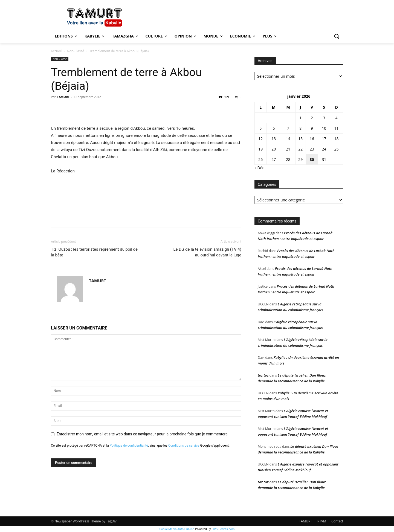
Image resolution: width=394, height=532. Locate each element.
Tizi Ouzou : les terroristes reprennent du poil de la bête (94, 252)
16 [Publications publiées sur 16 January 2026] (312, 139)
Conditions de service (184, 446)
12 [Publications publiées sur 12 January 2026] (260, 139)
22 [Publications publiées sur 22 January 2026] (300, 149)
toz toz (263, 375)
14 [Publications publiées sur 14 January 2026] (288, 139)
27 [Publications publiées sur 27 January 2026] (274, 159)
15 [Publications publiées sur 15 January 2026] (300, 139)
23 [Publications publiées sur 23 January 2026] (312, 149)
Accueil (56, 51)
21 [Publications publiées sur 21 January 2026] (288, 149)
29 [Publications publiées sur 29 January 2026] (300, 159)
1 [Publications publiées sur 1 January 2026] (300, 118)
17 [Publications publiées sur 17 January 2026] (324, 139)
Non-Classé (76, 51)
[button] (337, 36)
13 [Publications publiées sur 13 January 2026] (274, 139)
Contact (337, 521)
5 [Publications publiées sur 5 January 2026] (260, 128)
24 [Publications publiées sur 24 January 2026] (324, 149)
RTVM (322, 521)
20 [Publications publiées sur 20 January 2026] (274, 149)
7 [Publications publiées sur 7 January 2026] (288, 128)
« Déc (259, 168)
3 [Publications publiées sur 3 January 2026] (324, 118)
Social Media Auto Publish (177, 529)
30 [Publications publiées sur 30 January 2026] (312, 159)
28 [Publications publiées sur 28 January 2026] (288, 159)
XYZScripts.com (224, 529)
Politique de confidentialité (129, 446)
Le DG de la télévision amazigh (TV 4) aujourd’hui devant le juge (207, 252)
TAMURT (63, 97)
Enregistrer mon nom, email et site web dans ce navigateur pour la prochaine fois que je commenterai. (143, 434)
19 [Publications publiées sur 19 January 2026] (260, 149)
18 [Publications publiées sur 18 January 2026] (337, 139)
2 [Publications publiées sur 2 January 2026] (312, 118)
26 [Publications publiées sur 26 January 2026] (260, 159)
